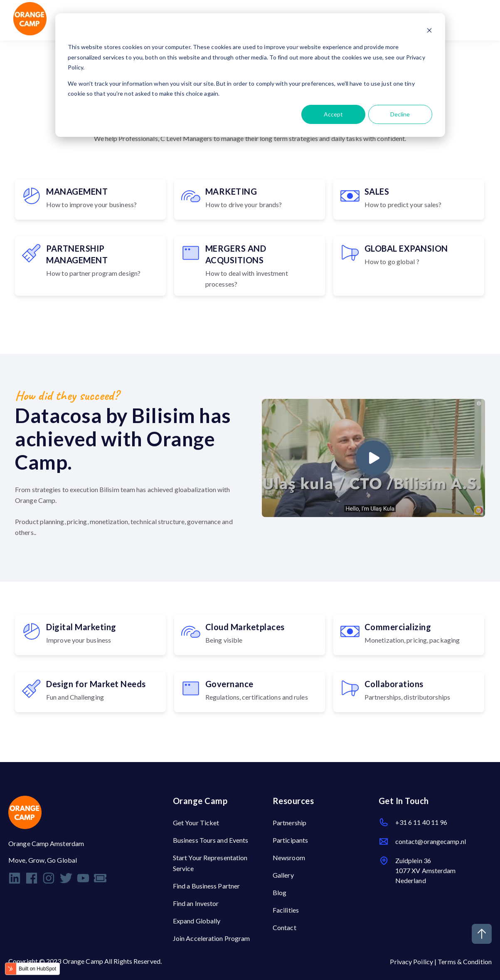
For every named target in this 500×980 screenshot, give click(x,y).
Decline (400, 114)
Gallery (283, 875)
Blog (280, 892)
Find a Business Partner (206, 886)
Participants (290, 840)
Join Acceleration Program (212, 938)
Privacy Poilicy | (414, 961)
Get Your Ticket (196, 823)
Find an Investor (196, 903)
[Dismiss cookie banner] (429, 31)
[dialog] (250, 75)
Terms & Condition (465, 961)
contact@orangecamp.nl (431, 841)
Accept (333, 114)
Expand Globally (197, 921)
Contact (284, 927)
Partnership (289, 823)
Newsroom (289, 857)
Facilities (286, 910)
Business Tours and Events (211, 840)
